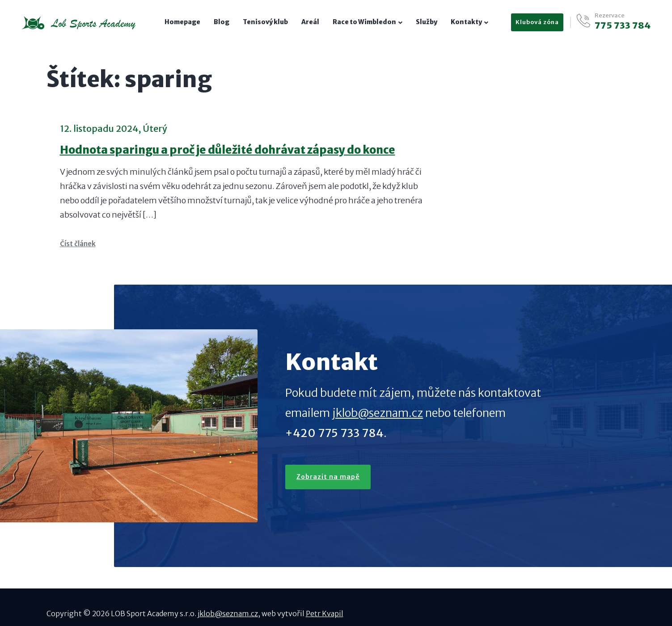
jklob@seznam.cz (378, 413)
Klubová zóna (537, 22)
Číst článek (78, 244)
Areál (310, 22)
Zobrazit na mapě (328, 477)
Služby (427, 22)
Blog (222, 22)
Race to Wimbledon (364, 22)
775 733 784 (623, 25)
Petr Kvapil (325, 613)
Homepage (182, 22)
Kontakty (466, 22)
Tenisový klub (265, 22)
